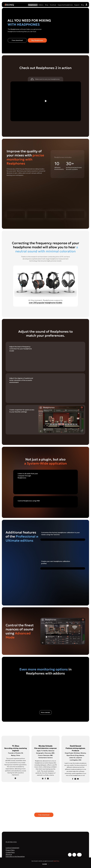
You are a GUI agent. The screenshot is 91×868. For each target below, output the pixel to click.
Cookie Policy (56, 861)
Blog (82, 5)
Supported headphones (65, 5)
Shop (47, 5)
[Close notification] (90, 859)
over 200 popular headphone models (45, 303)
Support (77, 5)
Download (53, 5)
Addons (41, 5)
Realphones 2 (33, 5)
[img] (86, 4)
